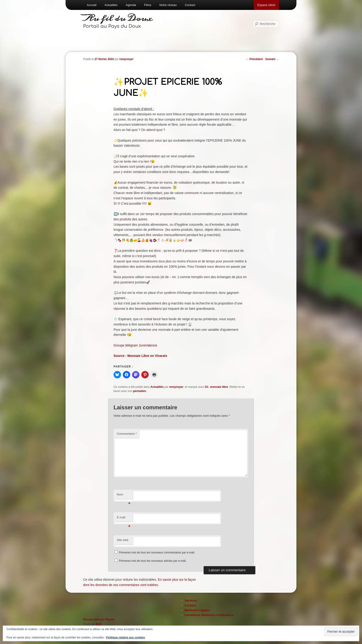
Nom (124, 496)
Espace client (266, 5)
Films (148, 5)
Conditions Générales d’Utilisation (209, 615)
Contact (190, 5)
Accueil (92, 5)
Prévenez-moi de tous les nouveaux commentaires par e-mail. (157, 553)
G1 (207, 387)
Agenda (131, 5)
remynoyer (126, 59)
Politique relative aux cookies (126, 638)
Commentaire (127, 434)
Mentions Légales (197, 610)
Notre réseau (168, 5)
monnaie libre (219, 387)
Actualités (111, 5)
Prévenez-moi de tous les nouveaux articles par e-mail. (153, 561)
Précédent (254, 59)
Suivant (272, 59)
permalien (140, 391)
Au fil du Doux (118, 18)
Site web (123, 540)
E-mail (124, 519)
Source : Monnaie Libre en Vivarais (140, 356)
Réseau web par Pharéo (99, 620)
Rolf (98, 624)
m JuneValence (146, 345)
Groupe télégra (124, 345)
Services (191, 600)
